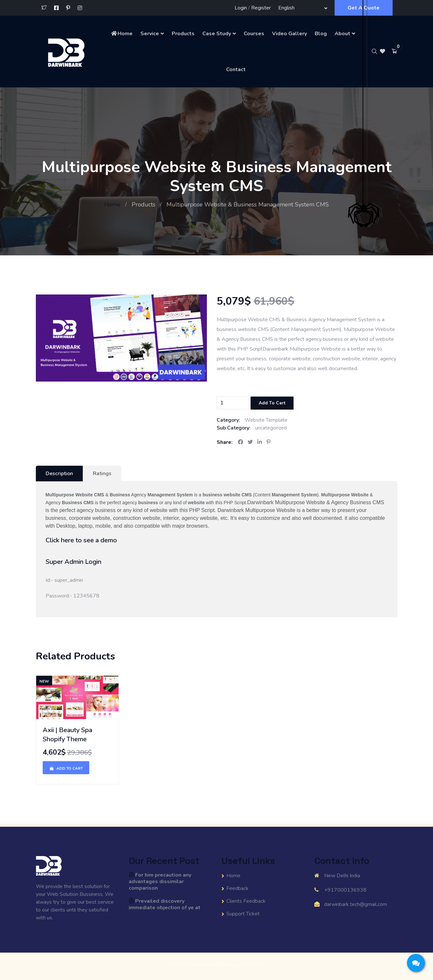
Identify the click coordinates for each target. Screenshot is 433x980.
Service (150, 34)
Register (261, 8)
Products (183, 34)
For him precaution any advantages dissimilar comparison (160, 882)
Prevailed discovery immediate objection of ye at (165, 904)
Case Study (217, 34)
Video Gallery (289, 34)
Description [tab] (59, 474)
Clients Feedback (246, 901)
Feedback (238, 888)
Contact (236, 69)
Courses (254, 34)
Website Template (266, 420)
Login (241, 8)
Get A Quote (364, 8)
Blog (321, 34)
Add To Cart (272, 403)
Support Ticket (243, 914)
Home (122, 34)
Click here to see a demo (81, 540)
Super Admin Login (73, 562)
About (342, 34)
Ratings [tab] (102, 474)
